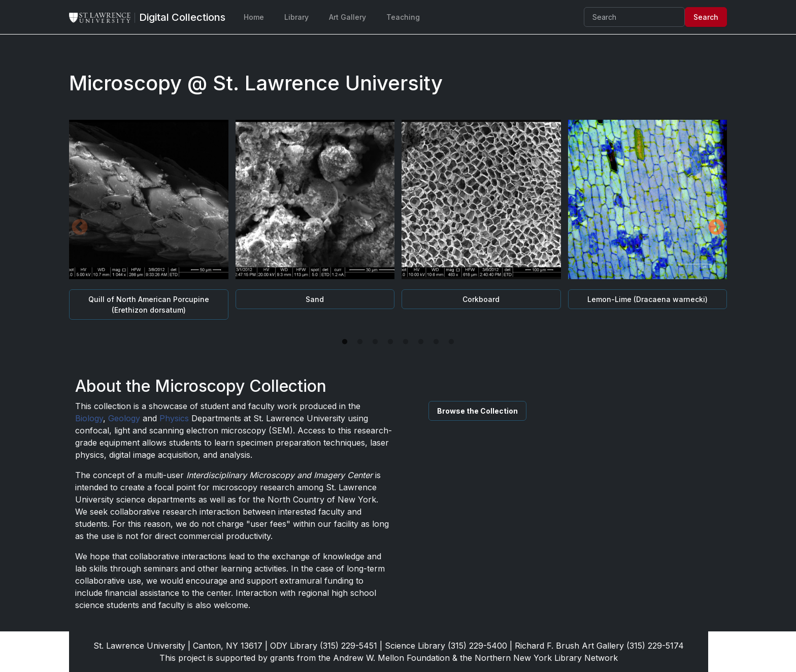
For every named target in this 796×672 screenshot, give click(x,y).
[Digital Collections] (182, 17)
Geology (124, 418)
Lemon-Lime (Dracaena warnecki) (648, 299)
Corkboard (481, 299)
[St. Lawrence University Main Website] (104, 17)
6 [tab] (421, 342)
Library (296, 17)
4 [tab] (390, 342)
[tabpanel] (398, 228)
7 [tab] (436, 342)
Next (716, 228)
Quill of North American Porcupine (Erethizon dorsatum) (149, 305)
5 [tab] (406, 342)
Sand (315, 299)
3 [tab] (375, 342)
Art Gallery (347, 17)
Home (254, 17)
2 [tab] (360, 342)
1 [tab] (345, 342)
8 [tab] (451, 342)
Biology (89, 418)
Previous (80, 228)
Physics (174, 418)
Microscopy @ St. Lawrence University (256, 83)
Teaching (403, 17)
